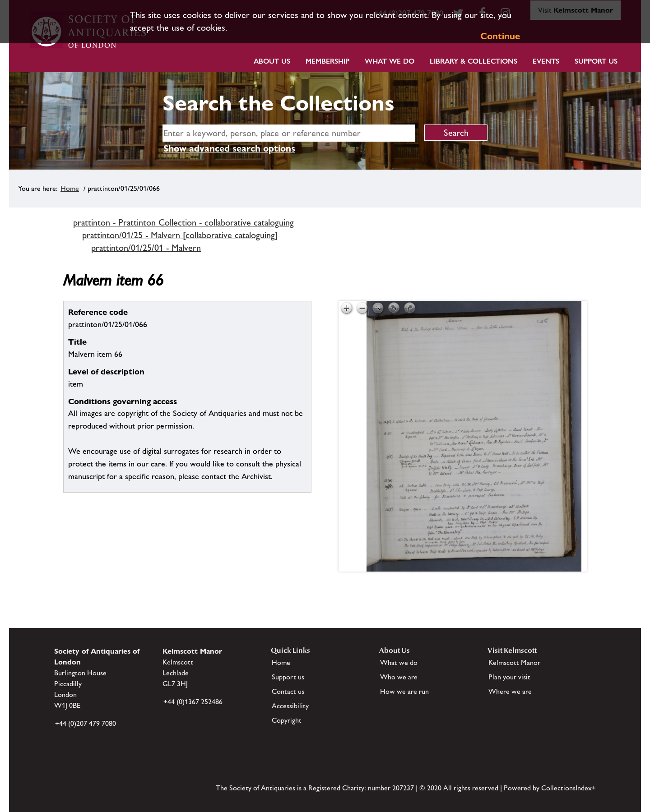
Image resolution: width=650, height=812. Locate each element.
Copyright (287, 720)
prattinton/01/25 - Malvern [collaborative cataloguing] (180, 235)
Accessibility (290, 706)
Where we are (510, 691)
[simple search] (289, 133)
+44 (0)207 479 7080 (86, 723)
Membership (327, 61)
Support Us (596, 61)
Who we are (399, 677)
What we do (390, 61)
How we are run (404, 691)
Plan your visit (509, 677)
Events (546, 61)
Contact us (288, 691)
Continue (500, 36)
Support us (288, 677)
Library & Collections (474, 61)
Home (70, 188)
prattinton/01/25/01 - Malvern (146, 248)
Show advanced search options (229, 148)
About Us (272, 61)
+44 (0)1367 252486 (193, 702)
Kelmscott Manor (514, 662)
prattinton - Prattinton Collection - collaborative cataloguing (183, 222)
